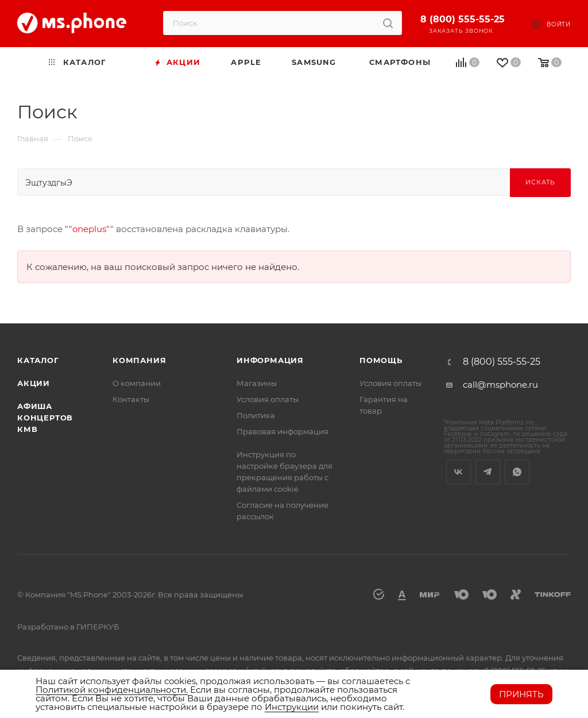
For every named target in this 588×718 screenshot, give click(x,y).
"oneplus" (90, 229)
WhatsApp (517, 472)
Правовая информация (283, 431)
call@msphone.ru (500, 385)
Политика (256, 415)
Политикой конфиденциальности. (112, 690)
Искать (540, 182)
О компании (137, 383)
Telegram (488, 472)
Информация (270, 360)
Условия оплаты (268, 399)
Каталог (38, 360)
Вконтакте (459, 472)
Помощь (381, 360)
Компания (139, 360)
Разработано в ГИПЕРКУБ (68, 627)
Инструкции (292, 707)
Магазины (257, 383)
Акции (34, 383)
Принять (521, 694)
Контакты (131, 399)
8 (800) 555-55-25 (463, 19)
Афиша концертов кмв (45, 418)
